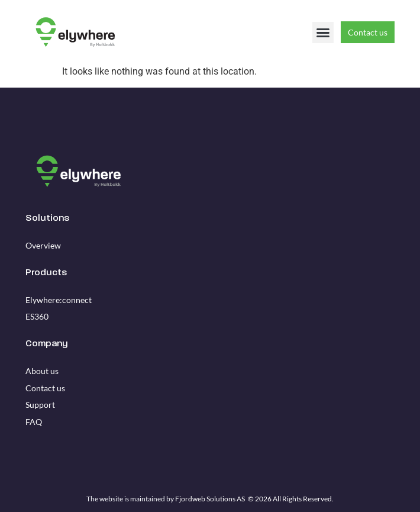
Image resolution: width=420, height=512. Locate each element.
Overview (43, 245)
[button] (323, 33)
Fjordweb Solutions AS (210, 499)
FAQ (34, 422)
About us (42, 371)
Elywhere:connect (59, 300)
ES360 (37, 316)
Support (40, 405)
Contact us (45, 388)
